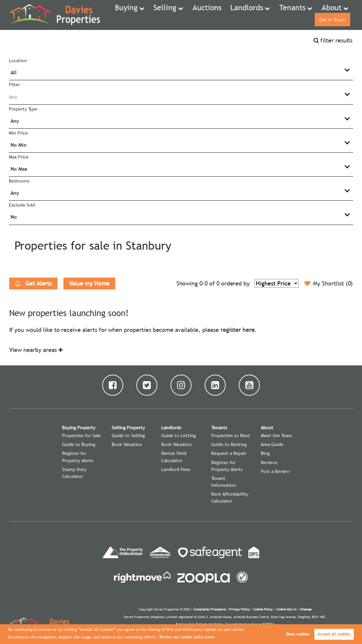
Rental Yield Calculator (174, 457)
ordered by (235, 283)
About (289, 15)
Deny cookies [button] (298, 634)
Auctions (191, 15)
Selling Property (128, 428)
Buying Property (79, 428)
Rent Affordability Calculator (230, 497)
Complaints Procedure (209, 609)
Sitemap (306, 609)
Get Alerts (33, 284)
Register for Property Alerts (78, 457)
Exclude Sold (22, 205)
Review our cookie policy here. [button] (187, 637)
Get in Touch (330, 15)
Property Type (23, 109)
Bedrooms (19, 181)
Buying (125, 15)
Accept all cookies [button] (334, 634)
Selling (157, 15)
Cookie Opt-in (286, 609)
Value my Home (89, 283)
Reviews (269, 462)
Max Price (19, 157)
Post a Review (275, 471)
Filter (14, 85)
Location (18, 61)
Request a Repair (229, 453)
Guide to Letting (179, 435)
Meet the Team (276, 435)
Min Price (18, 133)
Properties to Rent (231, 435)
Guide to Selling (128, 435)
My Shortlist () (329, 284)
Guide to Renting (229, 444)
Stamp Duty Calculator (74, 473)
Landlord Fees (176, 469)
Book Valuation (127, 444)
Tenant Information (224, 482)
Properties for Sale (81, 435)
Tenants (258, 15)
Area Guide (272, 444)
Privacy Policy (239, 609)
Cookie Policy (263, 609)
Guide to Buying (79, 444)
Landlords (222, 15)
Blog (265, 453)
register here (237, 330)
